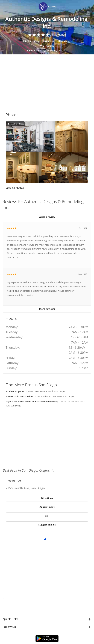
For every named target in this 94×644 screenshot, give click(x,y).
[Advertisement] (47, 80)
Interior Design (49, 41)
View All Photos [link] (15, 188)
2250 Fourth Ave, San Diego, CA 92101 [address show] (47, 51)
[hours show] (47, 46)
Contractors (34, 41)
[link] (47, 7)
